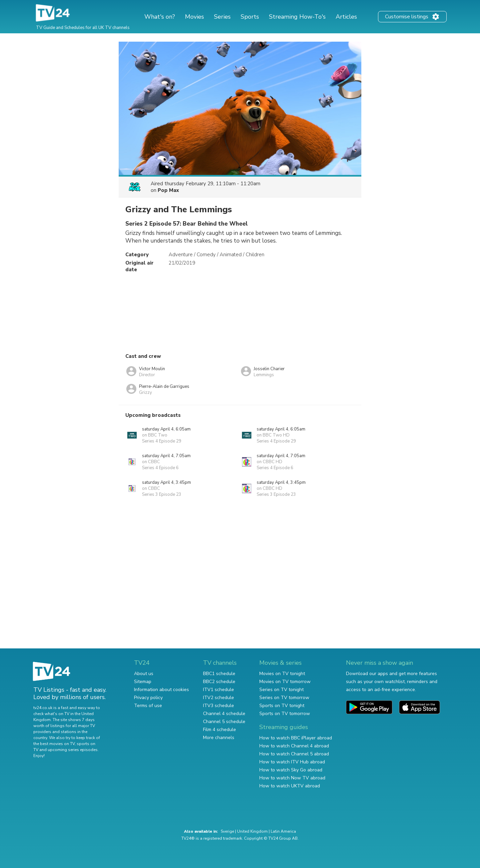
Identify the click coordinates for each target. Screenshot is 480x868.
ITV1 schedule (218, 690)
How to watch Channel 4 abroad (294, 746)
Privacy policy (148, 698)
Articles (346, 17)
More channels (219, 738)
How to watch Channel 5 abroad (294, 754)
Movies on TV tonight (282, 674)
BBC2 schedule (219, 682)
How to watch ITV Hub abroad (292, 762)
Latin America (283, 831)
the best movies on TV (54, 744)
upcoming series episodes (73, 750)
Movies (194, 17)
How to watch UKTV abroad (290, 786)
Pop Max (168, 190)
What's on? (160, 17)
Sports (250, 17)
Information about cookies (161, 690)
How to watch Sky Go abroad (291, 770)
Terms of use (148, 706)
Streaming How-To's (297, 17)
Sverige (227, 831)
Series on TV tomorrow (284, 698)
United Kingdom (252, 831)
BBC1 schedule (219, 674)
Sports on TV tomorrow (285, 714)
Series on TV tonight (281, 690)
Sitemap (143, 682)
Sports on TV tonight (282, 706)
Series (222, 17)
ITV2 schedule (218, 698)
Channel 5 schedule (224, 722)
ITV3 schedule (218, 706)
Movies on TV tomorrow (285, 682)
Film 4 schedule (219, 730)
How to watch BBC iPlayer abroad (296, 738)
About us (144, 674)
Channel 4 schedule (224, 714)
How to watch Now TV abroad (292, 778)
